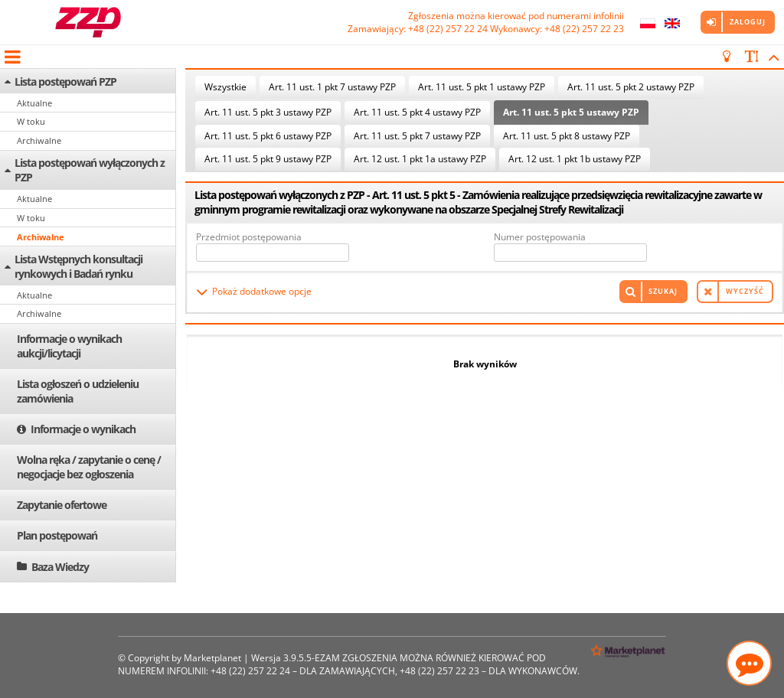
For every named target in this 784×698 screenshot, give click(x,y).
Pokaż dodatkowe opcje (262, 291)
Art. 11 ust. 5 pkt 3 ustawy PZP (268, 112)
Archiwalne (39, 140)
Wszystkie (225, 87)
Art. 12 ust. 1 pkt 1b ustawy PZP (575, 159)
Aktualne (34, 103)
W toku (31, 121)
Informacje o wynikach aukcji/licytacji (69, 346)
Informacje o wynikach (83, 429)
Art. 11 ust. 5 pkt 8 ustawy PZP (567, 136)
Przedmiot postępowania (249, 237)
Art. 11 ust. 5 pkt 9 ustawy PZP (268, 159)
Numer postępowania (540, 237)
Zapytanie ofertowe (62, 505)
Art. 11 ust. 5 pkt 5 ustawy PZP (571, 112)
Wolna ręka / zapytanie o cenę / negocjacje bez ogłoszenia (89, 467)
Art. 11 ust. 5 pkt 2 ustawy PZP (631, 87)
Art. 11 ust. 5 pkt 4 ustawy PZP (417, 112)
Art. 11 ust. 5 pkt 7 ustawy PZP (417, 136)
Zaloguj (748, 22)
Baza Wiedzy (60, 567)
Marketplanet (212, 658)
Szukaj (663, 291)
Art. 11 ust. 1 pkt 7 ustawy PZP (332, 87)
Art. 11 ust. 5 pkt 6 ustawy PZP (268, 136)
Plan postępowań (57, 535)
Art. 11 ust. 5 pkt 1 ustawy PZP (482, 87)
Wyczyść (745, 291)
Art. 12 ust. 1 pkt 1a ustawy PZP (420, 159)
